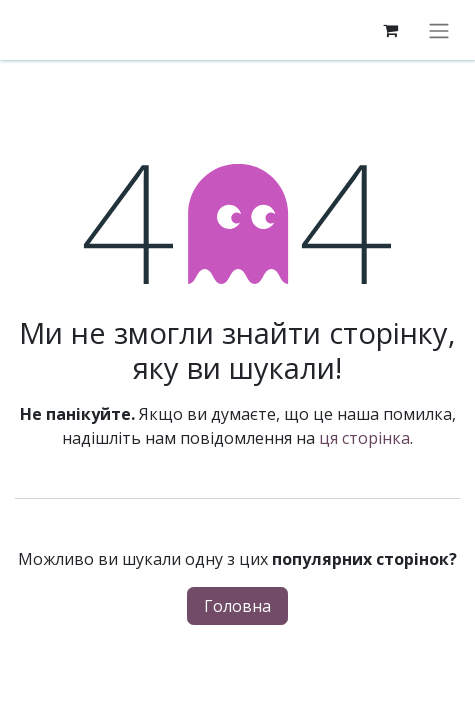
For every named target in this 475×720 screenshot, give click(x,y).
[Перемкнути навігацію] (439, 30)
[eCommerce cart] (390, 30)
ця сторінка (364, 438)
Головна (237, 606)
